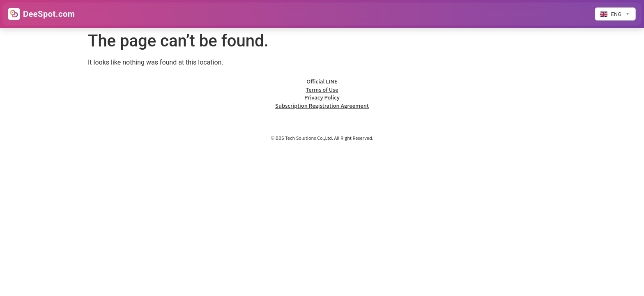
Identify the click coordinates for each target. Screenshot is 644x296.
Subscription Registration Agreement (322, 105)
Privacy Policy (322, 97)
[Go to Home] (42, 14)
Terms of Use (322, 89)
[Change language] (615, 14)
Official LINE (322, 81)
